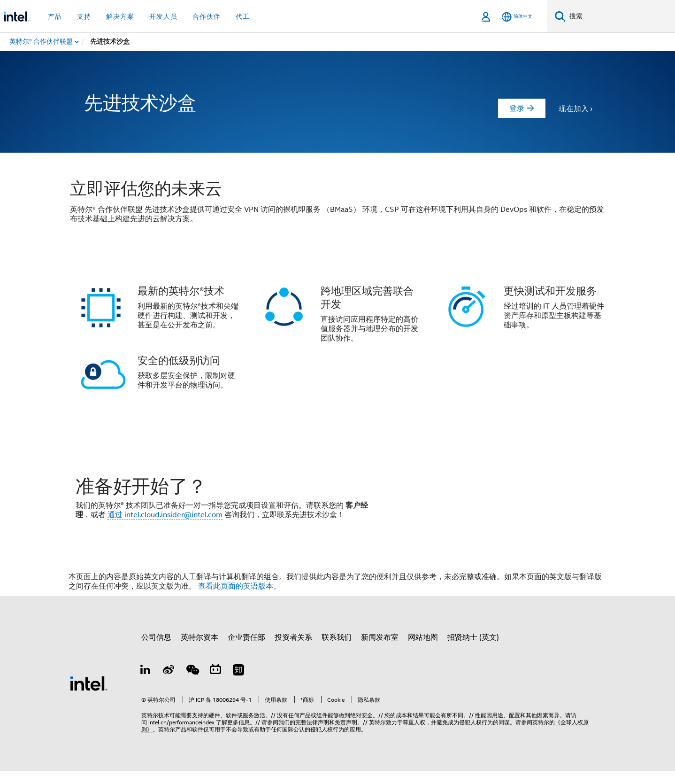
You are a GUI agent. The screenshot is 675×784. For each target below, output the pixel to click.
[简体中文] (517, 17)
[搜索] (560, 16)
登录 (517, 109)
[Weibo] (169, 684)
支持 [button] (84, 16)
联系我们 (337, 651)
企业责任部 (246, 651)
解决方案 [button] (120, 16)
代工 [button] (243, 16)
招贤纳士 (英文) (473, 651)
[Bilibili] (215, 684)
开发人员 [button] (163, 16)
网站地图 (423, 651)
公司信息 (156, 651)
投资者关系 (293, 651)
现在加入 (574, 109)
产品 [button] (55, 16)
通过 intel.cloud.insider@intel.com (165, 521)
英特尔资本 (199, 651)
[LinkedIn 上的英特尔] (146, 684)
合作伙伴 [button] (207, 16)
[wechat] (192, 684)
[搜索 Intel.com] (620, 16)
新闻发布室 (380, 651)
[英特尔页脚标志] (89, 696)
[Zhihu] (238, 684)
